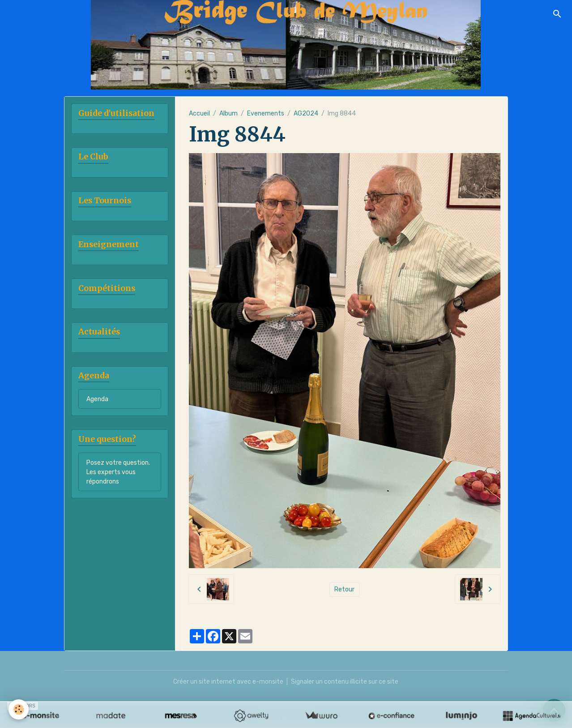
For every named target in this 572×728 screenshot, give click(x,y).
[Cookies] (19, 709)
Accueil (199, 113)
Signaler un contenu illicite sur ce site (345, 682)
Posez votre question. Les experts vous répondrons (118, 472)
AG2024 (306, 113)
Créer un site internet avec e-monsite (228, 682)
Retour (344, 589)
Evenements (266, 113)
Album (228, 113)
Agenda (97, 399)
